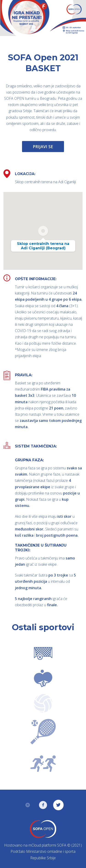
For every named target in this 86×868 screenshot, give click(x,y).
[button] (43, 231)
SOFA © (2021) (69, 845)
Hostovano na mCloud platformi (30, 845)
